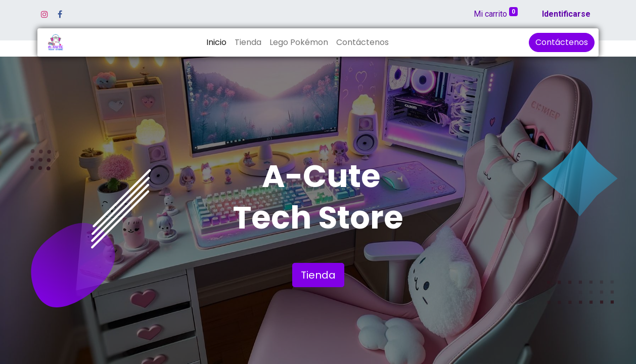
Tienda (318, 275)
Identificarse (566, 14)
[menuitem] (216, 42)
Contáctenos (562, 42)
